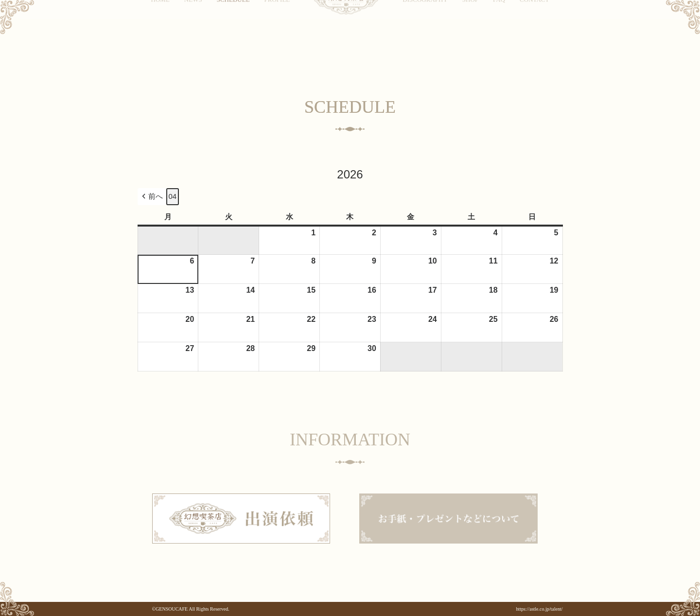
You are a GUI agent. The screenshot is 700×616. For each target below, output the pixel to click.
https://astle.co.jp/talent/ (539, 609)
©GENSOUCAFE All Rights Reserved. (191, 609)
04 (173, 196)
